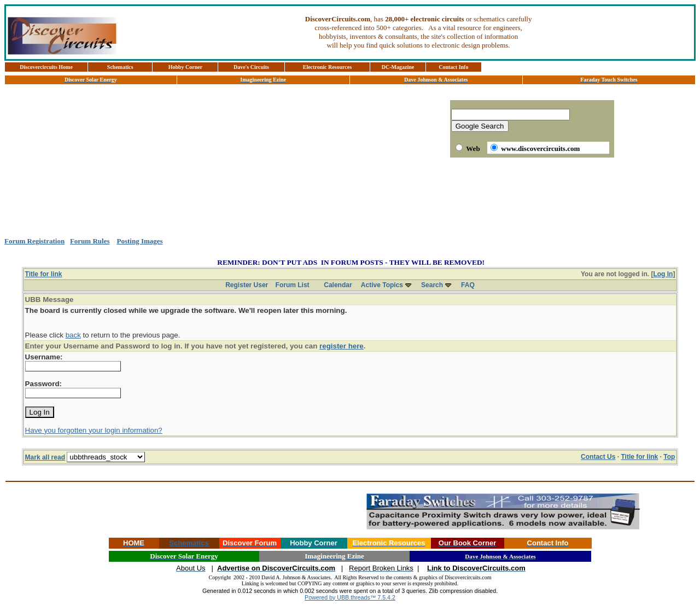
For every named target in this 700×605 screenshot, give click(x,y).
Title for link (44, 274)
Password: (43, 384)
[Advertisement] (350, 197)
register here (342, 346)
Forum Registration (34, 241)
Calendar (338, 285)
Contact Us (598, 457)
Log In (663, 274)
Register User (247, 285)
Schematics (189, 543)
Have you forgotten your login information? (94, 430)
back (73, 335)
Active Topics (382, 285)
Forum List (293, 285)
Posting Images (139, 241)
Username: (44, 357)
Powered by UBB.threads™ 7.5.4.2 (350, 597)
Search (432, 285)
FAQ (468, 285)
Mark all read (45, 457)
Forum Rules (90, 241)
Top (669, 457)
